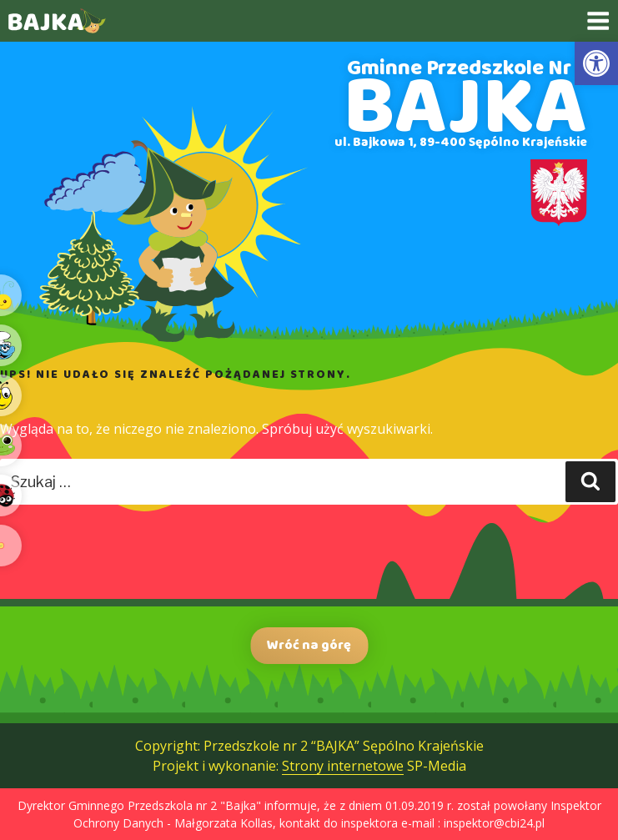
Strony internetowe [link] (343, 766)
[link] (596, 63)
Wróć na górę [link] (309, 645)
